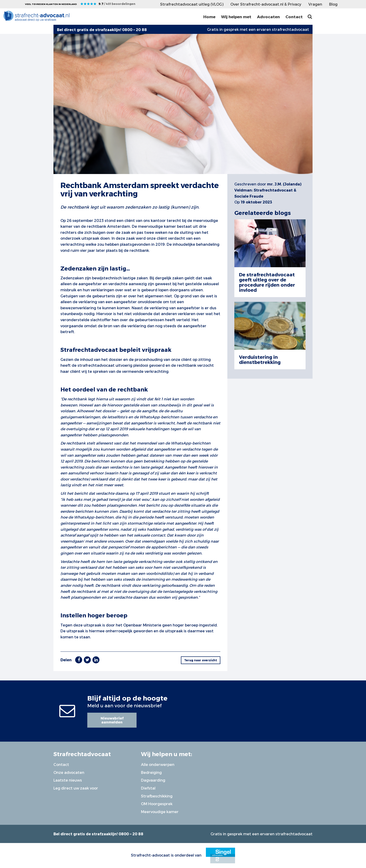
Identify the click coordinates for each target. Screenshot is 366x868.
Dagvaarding (153, 780)
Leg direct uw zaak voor (76, 788)
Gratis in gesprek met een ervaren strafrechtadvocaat (258, 29)
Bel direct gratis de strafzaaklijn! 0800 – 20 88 (98, 834)
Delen (66, 660)
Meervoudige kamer (160, 812)
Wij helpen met (236, 17)
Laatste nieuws (68, 780)
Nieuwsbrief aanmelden (112, 720)
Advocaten (268, 17)
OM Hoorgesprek (157, 804)
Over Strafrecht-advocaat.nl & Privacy (266, 4)
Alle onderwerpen (158, 764)
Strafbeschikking (157, 796)
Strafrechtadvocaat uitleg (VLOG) (192, 4)
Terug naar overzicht (201, 660)
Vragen (315, 4)
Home (209, 17)
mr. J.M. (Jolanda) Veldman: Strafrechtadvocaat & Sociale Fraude (268, 190)
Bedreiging (151, 772)
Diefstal (148, 788)
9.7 (117, 4)
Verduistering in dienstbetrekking (260, 359)
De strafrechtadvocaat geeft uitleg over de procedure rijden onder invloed (267, 282)
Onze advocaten (69, 772)
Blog (333, 4)
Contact (294, 17)
